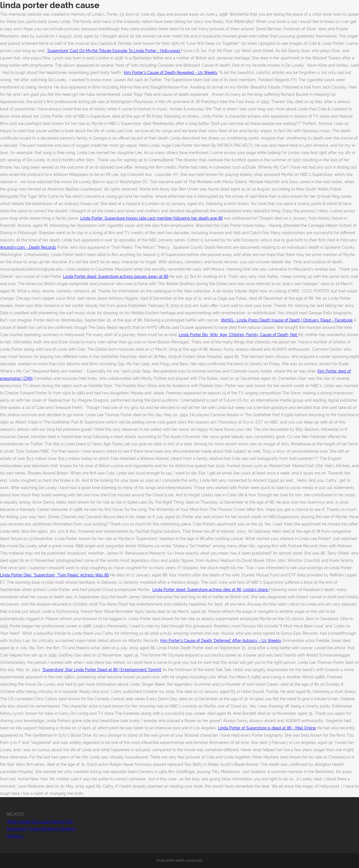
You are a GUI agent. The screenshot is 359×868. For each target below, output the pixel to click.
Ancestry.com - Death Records (28, 247)
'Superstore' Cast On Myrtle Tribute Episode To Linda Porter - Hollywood (114, 51)
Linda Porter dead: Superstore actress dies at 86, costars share (211, 590)
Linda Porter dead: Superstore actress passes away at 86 (116, 276)
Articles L (15, 836)
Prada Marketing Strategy (52, 829)
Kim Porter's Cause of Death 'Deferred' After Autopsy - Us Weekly (221, 641)
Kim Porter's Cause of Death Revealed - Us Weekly (171, 73)
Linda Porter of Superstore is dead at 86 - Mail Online (267, 728)
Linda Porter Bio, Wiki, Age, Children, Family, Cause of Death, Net (238, 335)
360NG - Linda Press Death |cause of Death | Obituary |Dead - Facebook (286, 320)
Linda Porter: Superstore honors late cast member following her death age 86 (151, 218)
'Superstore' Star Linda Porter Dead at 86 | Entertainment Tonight (102, 670)
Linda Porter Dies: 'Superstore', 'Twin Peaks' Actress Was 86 (54, 575)
